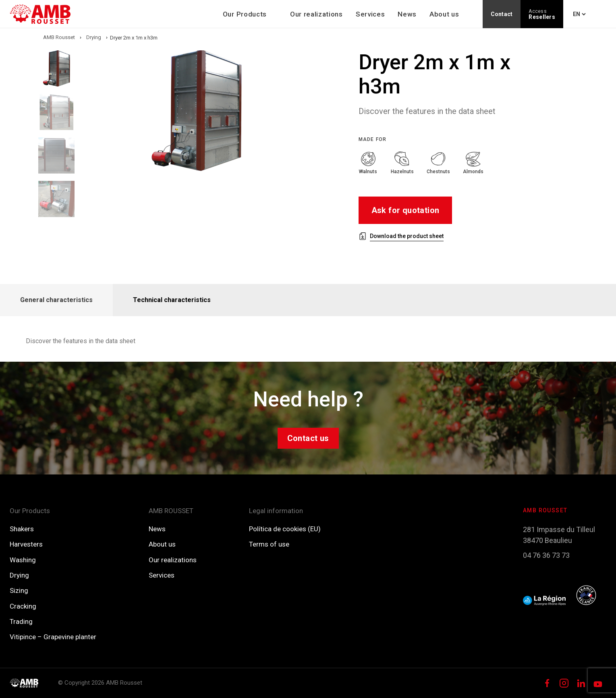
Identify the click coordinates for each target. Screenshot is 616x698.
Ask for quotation (405, 210)
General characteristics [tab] (56, 300)
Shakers (22, 529)
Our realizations (316, 14)
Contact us (308, 438)
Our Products (245, 14)
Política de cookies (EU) (285, 529)
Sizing (19, 590)
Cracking (23, 606)
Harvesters (26, 544)
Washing (23, 560)
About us (444, 14)
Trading (21, 621)
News (407, 14)
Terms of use (269, 544)
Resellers (542, 14)
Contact (502, 14)
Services (370, 14)
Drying (19, 575)
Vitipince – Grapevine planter (53, 637)
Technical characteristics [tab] (172, 300)
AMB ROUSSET (171, 511)
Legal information (276, 511)
